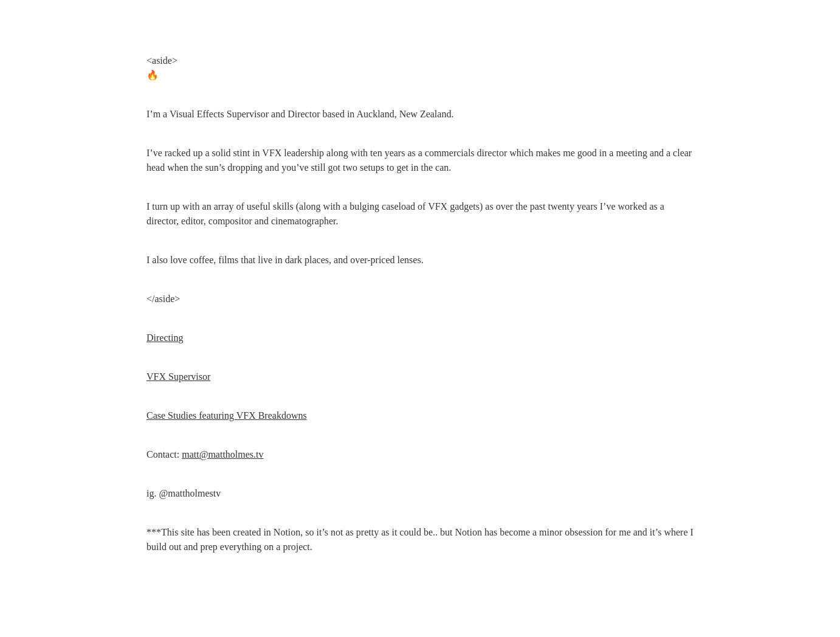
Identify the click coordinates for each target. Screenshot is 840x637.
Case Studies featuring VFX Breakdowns (227, 415)
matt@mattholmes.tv (222, 454)
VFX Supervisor (178, 377)
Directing (165, 338)
